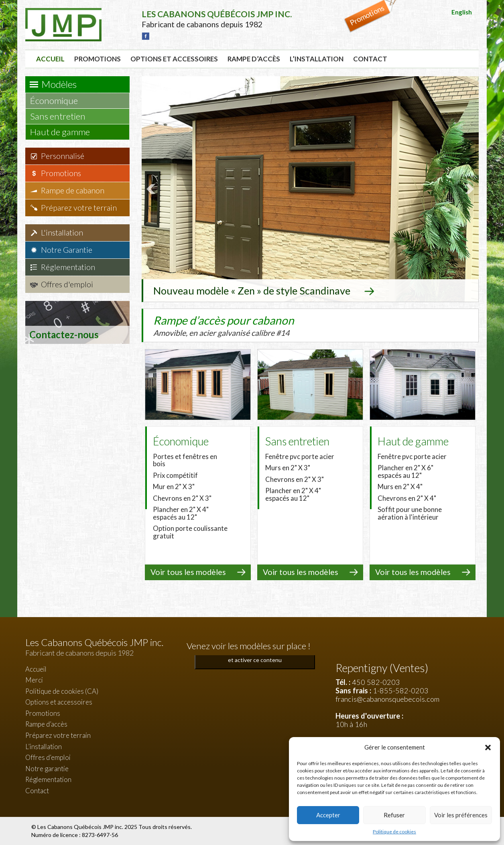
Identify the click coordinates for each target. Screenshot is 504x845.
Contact (370, 59)
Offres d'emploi (67, 284)
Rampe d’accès (254, 59)
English (462, 12)
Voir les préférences (461, 815)
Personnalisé (63, 156)
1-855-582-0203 (401, 691)
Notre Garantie (67, 250)
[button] (488, 747)
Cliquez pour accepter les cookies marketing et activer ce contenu (255, 655)
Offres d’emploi (48, 757)
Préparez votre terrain (79, 208)
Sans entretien (62, 116)
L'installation (62, 233)
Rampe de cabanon (73, 190)
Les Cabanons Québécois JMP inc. (81, 827)
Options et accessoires (174, 59)
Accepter (328, 815)
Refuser (394, 815)
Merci (34, 680)
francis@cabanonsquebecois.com (387, 699)
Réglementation (68, 267)
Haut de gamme (64, 132)
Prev (152, 189)
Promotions (98, 59)
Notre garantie (47, 769)
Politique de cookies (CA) (62, 691)
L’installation (317, 59)
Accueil (50, 59)
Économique (58, 101)
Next (468, 189)
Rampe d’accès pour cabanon (240, 325)
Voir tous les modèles (188, 572)
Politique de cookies (394, 832)
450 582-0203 (376, 682)
